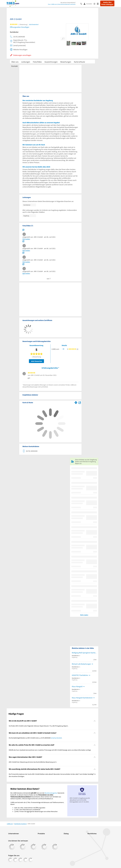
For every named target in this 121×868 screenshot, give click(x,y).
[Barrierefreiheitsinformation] (95, 4)
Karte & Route (79, 62)
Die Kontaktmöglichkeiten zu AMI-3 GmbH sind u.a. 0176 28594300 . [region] (35, 738)
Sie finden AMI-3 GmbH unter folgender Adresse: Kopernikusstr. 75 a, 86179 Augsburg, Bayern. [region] (39, 726)
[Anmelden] (89, 4)
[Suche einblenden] (82, 4)
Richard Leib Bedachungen (81, 664)
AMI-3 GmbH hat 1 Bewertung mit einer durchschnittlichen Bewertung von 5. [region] (33, 762)
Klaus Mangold (77, 686)
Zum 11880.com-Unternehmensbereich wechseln (62, 4)
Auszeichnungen (51, 62)
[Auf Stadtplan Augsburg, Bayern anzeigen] (80, 402)
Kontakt (15, 66)
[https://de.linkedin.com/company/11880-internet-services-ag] (26, 860)
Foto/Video (37, 62)
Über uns (15, 62)
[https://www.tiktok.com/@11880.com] (21, 860)
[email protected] (56, 738)
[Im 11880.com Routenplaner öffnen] (76, 402)
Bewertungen (66, 62)
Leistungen (26, 62)
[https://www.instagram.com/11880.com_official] (15, 860)
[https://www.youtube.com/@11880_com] (31, 860)
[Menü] (99, 4)
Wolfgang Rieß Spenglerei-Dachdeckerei (84, 653)
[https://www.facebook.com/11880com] (10, 860)
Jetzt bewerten (36, 361)
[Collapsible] (95, 721)
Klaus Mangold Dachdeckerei (82, 698)
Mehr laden (84, 615)
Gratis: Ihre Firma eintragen (107, 3)
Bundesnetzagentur (51, 793)
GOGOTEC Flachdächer (80, 675)
